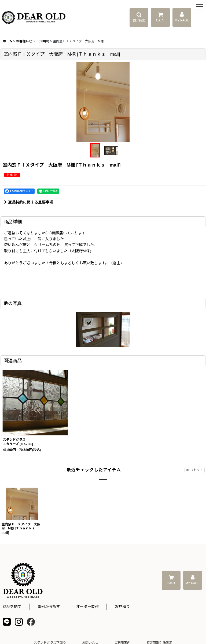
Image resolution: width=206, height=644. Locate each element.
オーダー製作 (87, 607)
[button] (200, 7)
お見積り (122, 607)
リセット (195, 470)
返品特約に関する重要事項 (29, 202)
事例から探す (49, 607)
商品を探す (12, 607)
